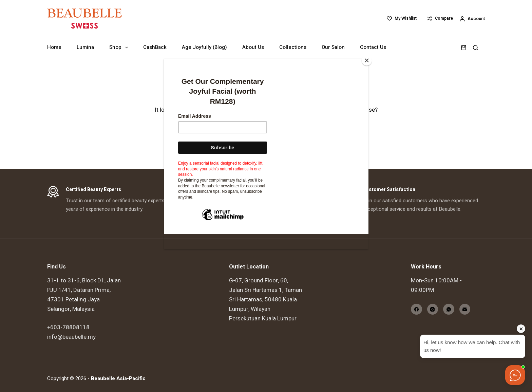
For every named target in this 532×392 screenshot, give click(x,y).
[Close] (367, 60)
